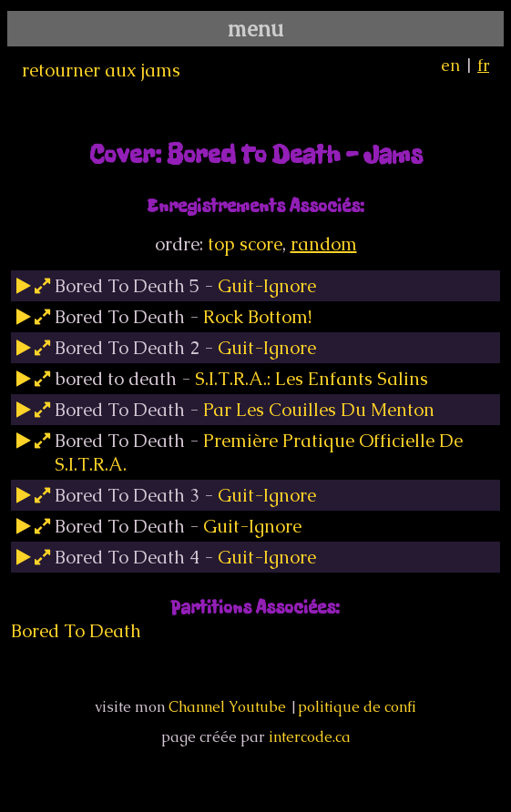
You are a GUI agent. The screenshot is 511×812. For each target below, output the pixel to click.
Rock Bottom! (257, 317)
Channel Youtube (227, 707)
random (324, 244)
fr (483, 65)
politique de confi (357, 707)
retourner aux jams (101, 70)
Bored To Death (76, 631)
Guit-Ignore (267, 286)
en (450, 65)
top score (245, 244)
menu (255, 29)
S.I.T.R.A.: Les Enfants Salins (312, 379)
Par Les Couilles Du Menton (319, 410)
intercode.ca (310, 737)
